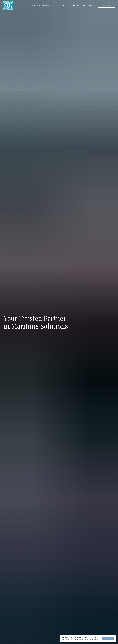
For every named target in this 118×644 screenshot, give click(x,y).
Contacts (75, 6)
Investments (36, 6)
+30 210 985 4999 (88, 6)
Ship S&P (56, 6)
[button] (107, 6)
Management (46, 6)
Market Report (66, 6)
